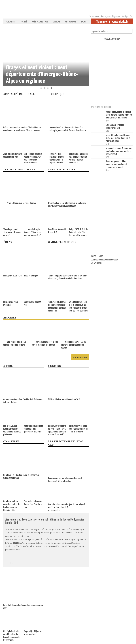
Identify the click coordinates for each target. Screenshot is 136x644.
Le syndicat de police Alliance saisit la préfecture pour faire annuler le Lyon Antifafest (67, 204)
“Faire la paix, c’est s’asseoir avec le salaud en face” (12, 232)
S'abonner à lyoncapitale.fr (112, 21)
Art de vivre (71, 22)
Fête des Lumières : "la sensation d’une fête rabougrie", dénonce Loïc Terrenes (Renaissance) (68, 129)
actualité (17, 543)
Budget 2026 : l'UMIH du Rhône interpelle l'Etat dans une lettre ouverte (78, 232)
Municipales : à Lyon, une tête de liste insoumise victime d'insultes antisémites (79, 158)
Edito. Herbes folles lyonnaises (11, 303)
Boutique (125, 16)
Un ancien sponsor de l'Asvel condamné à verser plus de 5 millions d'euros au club (116, 164)
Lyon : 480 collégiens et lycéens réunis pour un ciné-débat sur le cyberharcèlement (33, 158)
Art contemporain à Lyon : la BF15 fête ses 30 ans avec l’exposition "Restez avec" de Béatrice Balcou (78, 306)
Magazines (116, 16)
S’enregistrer (106, 16)
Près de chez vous (40, 22)
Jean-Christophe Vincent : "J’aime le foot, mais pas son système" (33, 232)
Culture (57, 22)
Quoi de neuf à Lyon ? (77, 504)
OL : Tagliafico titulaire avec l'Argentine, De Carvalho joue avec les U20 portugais (12, 636)
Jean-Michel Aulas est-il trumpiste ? (57, 231)
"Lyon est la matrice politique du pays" (20, 203)
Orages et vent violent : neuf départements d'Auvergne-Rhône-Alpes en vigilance (42, 74)
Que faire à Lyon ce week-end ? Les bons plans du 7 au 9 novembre (58, 507)
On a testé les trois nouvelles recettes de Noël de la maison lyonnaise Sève (11, 506)
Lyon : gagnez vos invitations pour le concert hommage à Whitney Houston (65, 480)
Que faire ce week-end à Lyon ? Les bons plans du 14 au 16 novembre (78, 429)
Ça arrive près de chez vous (32, 303)
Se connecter (94, 16)
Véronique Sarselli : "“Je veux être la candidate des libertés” (45, 343)
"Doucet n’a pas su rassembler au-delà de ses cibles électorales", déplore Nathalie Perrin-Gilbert (68, 277)
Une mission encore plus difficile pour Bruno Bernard (15, 343)
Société (24, 22)
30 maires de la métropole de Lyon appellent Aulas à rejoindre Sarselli (57, 158)
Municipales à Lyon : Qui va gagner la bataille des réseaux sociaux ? (74, 345)
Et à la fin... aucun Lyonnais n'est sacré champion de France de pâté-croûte (12, 430)
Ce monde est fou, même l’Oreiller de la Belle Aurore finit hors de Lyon (23, 401)
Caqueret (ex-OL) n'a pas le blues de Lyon (33, 633)
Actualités (11, 22)
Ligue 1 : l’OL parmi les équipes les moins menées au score (23, 606)
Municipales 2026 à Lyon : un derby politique (20, 276)
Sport (83, 22)
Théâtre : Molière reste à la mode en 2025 (64, 399)
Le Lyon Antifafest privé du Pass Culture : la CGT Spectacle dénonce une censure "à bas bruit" (57, 430)
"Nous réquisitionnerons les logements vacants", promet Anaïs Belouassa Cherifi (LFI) (57, 306)
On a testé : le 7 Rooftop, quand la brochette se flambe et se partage (21, 476)
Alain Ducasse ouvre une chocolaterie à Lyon (13, 155)
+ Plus (11, 563)
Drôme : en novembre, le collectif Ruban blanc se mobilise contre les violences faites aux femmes (22, 129)
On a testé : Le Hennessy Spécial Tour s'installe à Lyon (33, 504)
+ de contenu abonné (80, 357)
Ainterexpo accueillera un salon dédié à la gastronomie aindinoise (33, 429)
